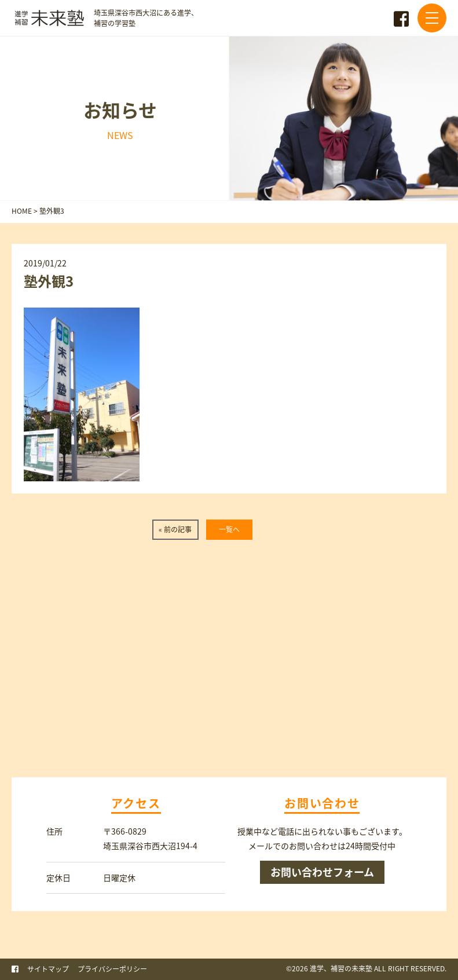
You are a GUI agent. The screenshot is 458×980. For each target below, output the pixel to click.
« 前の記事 (175, 529)
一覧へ (229, 529)
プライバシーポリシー (112, 969)
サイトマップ (48, 969)
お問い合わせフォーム (322, 872)
